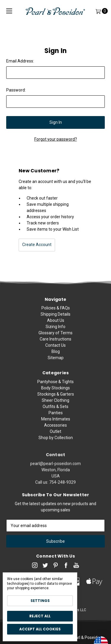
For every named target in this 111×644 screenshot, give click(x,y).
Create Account (37, 245)
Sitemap (56, 361)
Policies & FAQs (56, 311)
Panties (56, 428)
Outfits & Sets (55, 422)
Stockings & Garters (56, 410)
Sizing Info (55, 330)
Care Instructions (55, 342)
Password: (16, 90)
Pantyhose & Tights (55, 397)
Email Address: (20, 61)
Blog (56, 355)
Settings (40, 601)
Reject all (40, 616)
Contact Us (55, 349)
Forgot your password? (56, 139)
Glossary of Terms (55, 336)
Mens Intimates (56, 435)
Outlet (55, 447)
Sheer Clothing (55, 416)
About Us (56, 324)
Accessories (55, 441)
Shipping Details (55, 317)
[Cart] (98, 11)
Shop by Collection (56, 453)
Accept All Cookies (40, 629)
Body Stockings (55, 404)
